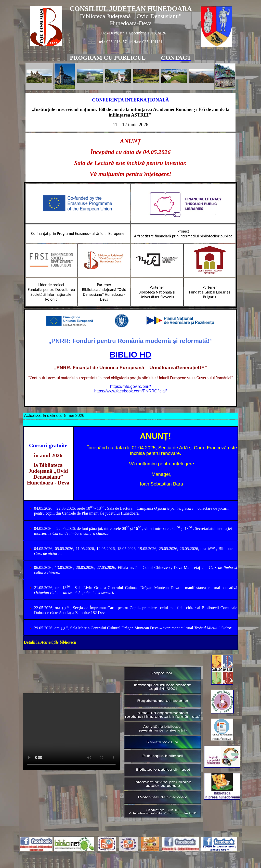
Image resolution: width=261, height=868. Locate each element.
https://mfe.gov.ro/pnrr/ (130, 386)
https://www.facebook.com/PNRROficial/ (131, 391)
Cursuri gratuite (48, 445)
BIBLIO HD (130, 355)
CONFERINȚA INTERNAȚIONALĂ (130, 100)
